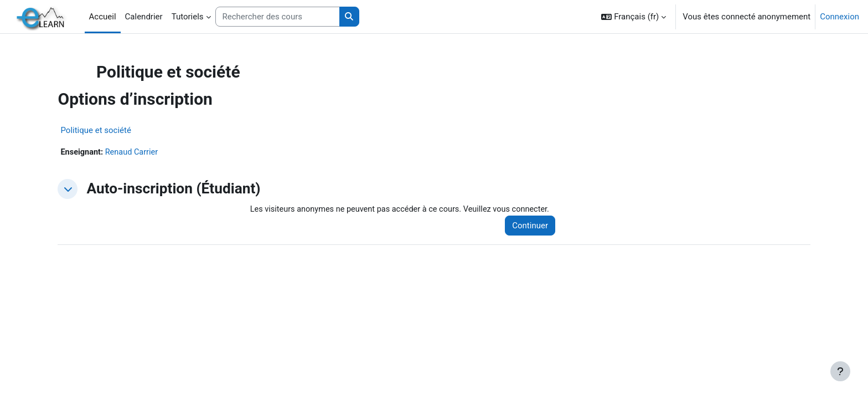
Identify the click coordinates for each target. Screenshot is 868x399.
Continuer (525, 226)
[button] (634, 17)
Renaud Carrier (156, 152)
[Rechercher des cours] (278, 17)
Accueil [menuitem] (103, 17)
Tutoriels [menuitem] (188, 17)
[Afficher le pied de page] (840, 371)
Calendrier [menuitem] (144, 17)
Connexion (839, 17)
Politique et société (118, 130)
